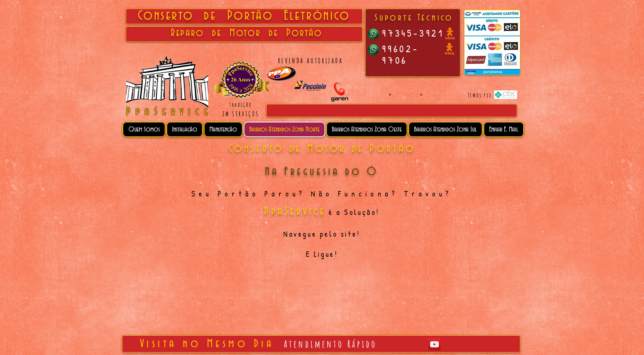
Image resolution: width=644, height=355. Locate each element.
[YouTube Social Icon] (435, 344)
